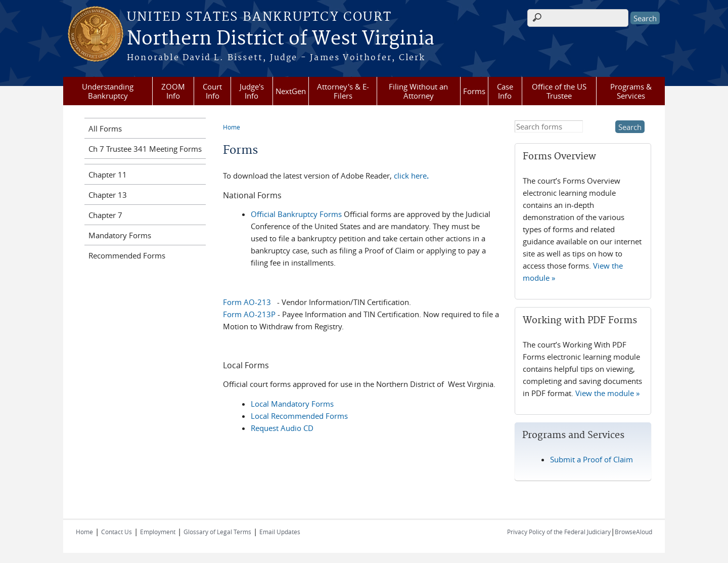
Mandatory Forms (120, 235)
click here (411, 176)
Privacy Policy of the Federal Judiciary (559, 532)
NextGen (291, 91)
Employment (158, 532)
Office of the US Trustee (559, 91)
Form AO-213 (247, 302)
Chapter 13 (108, 195)
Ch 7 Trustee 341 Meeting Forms (145, 149)
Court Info (212, 91)
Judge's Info (252, 91)
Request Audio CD (282, 428)
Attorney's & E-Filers (343, 91)
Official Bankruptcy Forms (296, 214)
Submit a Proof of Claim (591, 459)
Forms (474, 91)
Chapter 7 (105, 215)
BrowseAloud (633, 532)
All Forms (105, 128)
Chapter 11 (108, 175)
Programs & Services (631, 91)
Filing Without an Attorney (418, 91)
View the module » (607, 393)
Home (232, 127)
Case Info (505, 91)
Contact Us (117, 532)
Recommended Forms (127, 255)
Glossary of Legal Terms (217, 532)
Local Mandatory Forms (292, 404)
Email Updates (280, 532)
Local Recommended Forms (299, 416)
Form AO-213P (249, 314)
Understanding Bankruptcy (108, 91)
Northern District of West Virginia (281, 39)
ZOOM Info (173, 91)
